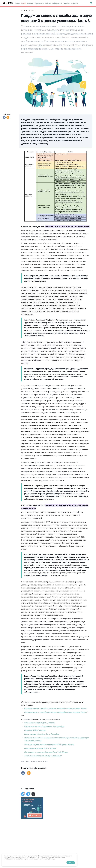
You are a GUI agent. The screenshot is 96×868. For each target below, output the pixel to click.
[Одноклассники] (8, 117)
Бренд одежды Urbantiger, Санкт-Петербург (42, 734)
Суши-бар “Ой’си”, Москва (35, 730)
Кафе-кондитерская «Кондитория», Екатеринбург (44, 726)
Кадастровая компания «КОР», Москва (40, 748)
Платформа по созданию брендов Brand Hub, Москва (46, 752)
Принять (71, 863)
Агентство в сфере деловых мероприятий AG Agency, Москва (49, 744)
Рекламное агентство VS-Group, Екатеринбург (43, 756)
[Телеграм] (23, 794)
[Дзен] (33, 794)
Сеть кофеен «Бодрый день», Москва (39, 723)
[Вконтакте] (4, 117)
